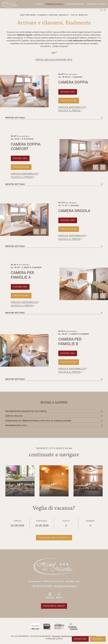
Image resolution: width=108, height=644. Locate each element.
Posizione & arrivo (96, 4)
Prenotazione (69, 101)
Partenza (42, 523)
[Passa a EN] (105, 10)
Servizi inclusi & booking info (54, 59)
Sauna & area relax (54, 488)
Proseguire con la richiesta (54, 538)
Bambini (90, 523)
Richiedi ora (68, 92)
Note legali (56, 636)
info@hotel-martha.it (65, 586)
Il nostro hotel (88, 488)
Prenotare (80, 639)
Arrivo (17, 523)
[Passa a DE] (102, 10)
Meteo (59, 598)
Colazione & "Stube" (20, 488)
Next (43, 103)
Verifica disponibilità (72, 107)
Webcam (50, 598)
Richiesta (98, 639)
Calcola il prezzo (69, 110)
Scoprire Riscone (75, 4)
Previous (36, 103)
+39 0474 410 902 (42, 586)
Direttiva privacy (67, 636)
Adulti (66, 523)
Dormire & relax (54, 4)
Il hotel (39, 4)
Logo (10, 4)
